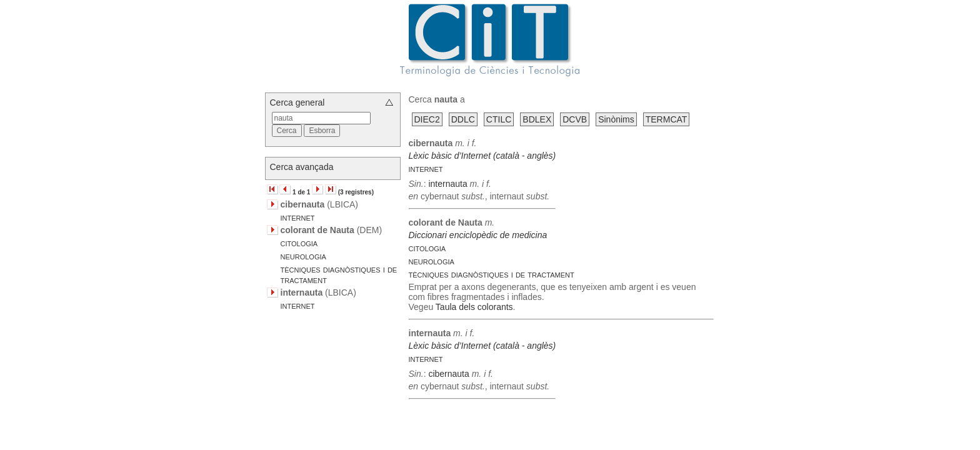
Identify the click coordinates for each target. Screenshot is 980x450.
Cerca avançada (302, 167)
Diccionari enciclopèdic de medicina (478, 235)
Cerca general (297, 102)
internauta (447, 184)
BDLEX (537, 119)
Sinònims (616, 119)
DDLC (463, 119)
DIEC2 (427, 119)
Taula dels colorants (474, 307)
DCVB (575, 119)
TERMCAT (667, 119)
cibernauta (448, 374)
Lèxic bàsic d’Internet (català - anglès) (482, 156)
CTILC (499, 119)
